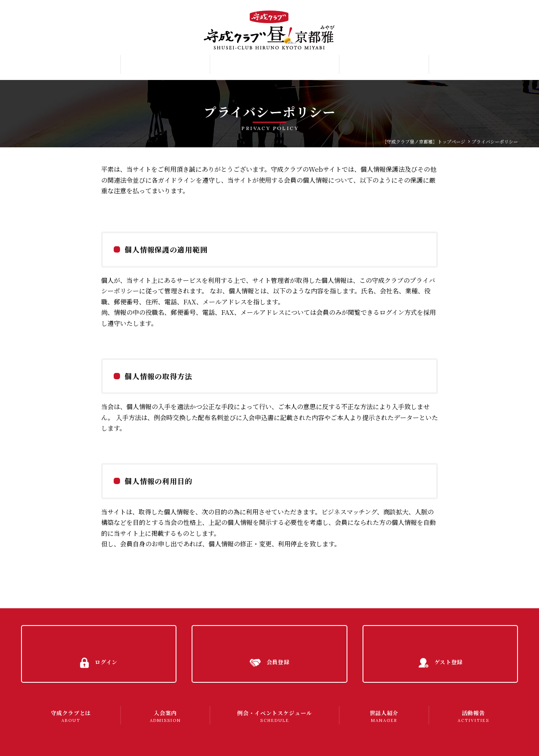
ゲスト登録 (502, 42)
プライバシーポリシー (57, 741)
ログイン (499, 12)
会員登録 (499, 27)
